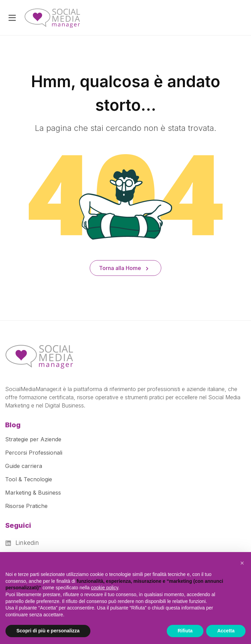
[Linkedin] (24, 543)
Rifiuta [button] (185, 631)
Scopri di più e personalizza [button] (48, 631)
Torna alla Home (124, 268)
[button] (242, 563)
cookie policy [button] (105, 588)
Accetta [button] (226, 631)
